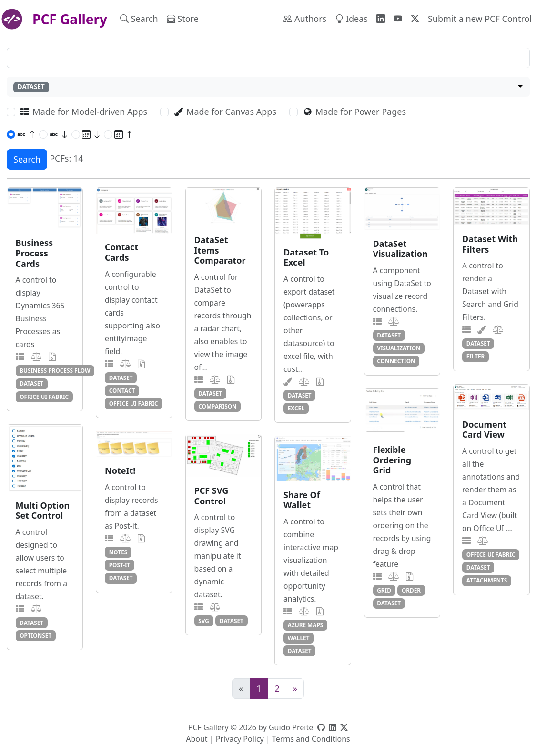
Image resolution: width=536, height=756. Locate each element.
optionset (35, 635)
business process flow (55, 370)
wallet (299, 638)
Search (139, 19)
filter (476, 356)
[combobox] (268, 87)
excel (296, 408)
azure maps (305, 625)
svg (204, 621)
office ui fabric (44, 397)
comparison (217, 406)
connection (396, 361)
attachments (487, 580)
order (411, 590)
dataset (31, 383)
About (197, 739)
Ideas (351, 19)
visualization (399, 348)
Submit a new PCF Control (480, 19)
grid (384, 590)
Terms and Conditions (311, 739)
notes (118, 552)
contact (122, 390)
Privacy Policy (240, 739)
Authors (305, 19)
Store (183, 19)
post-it (120, 565)
